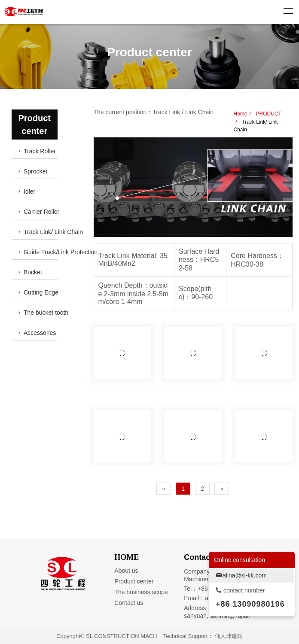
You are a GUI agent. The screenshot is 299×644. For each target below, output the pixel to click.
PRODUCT (268, 114)
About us (126, 571)
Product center (134, 581)
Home (241, 114)
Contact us (129, 603)
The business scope (141, 592)
